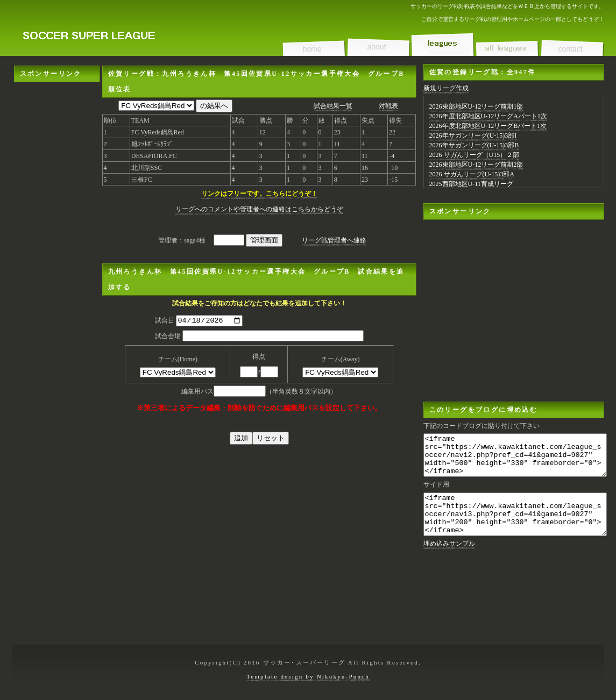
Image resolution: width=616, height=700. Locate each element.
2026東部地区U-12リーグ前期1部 (476, 106)
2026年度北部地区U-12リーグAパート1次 (488, 116)
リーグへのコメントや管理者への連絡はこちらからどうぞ (259, 209)
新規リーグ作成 (446, 88)
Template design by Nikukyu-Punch (308, 676)
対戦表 (388, 106)
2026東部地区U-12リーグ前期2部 (476, 165)
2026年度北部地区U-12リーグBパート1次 (488, 126)
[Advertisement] (57, 116)
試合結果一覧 (333, 106)
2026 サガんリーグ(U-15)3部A (472, 174)
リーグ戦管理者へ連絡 (334, 240)
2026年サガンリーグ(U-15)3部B (474, 145)
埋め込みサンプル (449, 560)
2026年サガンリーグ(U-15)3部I (473, 135)
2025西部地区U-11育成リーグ (471, 184)
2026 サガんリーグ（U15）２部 (475, 155)
